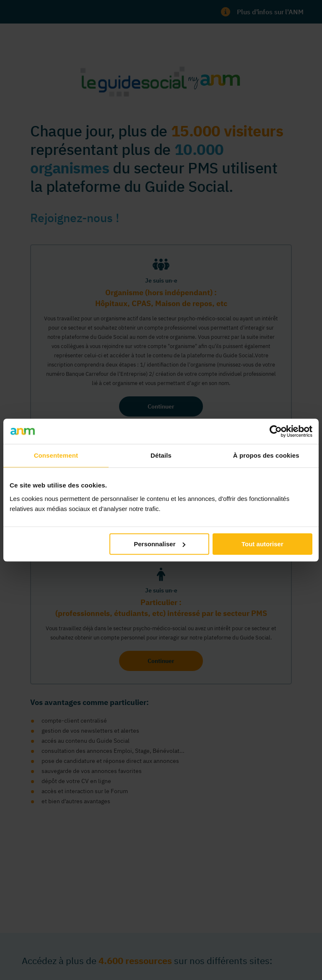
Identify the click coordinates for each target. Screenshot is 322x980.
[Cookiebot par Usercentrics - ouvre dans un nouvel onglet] (276, 431)
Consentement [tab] (56, 455)
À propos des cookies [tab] (266, 455)
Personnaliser (160, 544)
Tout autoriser (262, 544)
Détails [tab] (161, 455)
